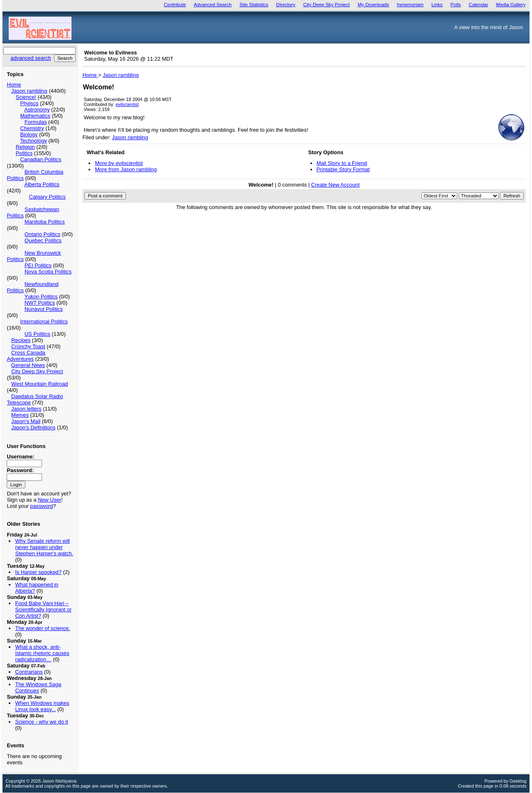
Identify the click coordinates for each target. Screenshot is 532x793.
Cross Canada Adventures (26, 356)
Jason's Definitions (33, 427)
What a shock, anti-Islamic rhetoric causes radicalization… (42, 653)
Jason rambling (29, 91)
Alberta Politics (42, 184)
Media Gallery (511, 5)
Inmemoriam (410, 5)
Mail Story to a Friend (342, 163)
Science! (26, 97)
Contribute (175, 5)
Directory (286, 5)
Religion (25, 147)
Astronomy (37, 110)
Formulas (36, 122)
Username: (20, 457)
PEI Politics (38, 265)
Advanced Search (213, 5)
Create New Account (336, 185)
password (42, 506)
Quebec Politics (43, 240)
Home (14, 85)
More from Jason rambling (126, 169)
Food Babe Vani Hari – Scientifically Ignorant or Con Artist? (43, 610)
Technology (33, 141)
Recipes (21, 340)
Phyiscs (29, 103)
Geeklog (518, 781)
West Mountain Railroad (39, 384)
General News (28, 365)
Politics (24, 153)
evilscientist (127, 104)
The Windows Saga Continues (38, 687)
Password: (20, 470)
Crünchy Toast (28, 346)
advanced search (31, 58)
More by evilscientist (119, 163)
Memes (20, 415)
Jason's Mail (26, 421)
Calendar (479, 5)
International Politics (44, 321)
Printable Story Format (343, 169)
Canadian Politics (41, 159)
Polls (456, 5)
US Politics (37, 334)
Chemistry (32, 128)
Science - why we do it (41, 722)
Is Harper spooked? (38, 572)
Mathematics (35, 116)
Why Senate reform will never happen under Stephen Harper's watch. (44, 547)
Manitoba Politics (45, 222)
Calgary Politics (47, 197)
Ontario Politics (42, 234)
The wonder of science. (42, 628)
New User (49, 500)
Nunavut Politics (44, 309)
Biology (29, 134)
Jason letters (26, 409)
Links (437, 5)
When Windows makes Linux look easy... (42, 706)
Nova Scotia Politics (48, 272)
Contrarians (29, 672)
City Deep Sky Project (326, 5)
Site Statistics (254, 5)
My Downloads (373, 5)
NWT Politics (40, 303)
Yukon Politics (41, 297)
